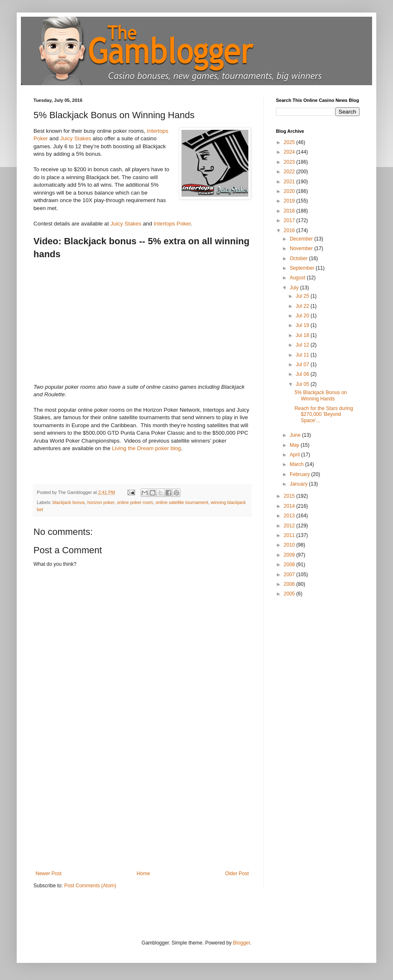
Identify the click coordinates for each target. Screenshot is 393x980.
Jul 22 (303, 306)
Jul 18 (303, 335)
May (295, 445)
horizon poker (101, 502)
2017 (290, 220)
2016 (290, 230)
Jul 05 (303, 384)
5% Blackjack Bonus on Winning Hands (320, 395)
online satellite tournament (182, 502)
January (299, 484)
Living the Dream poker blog (147, 448)
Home (143, 874)
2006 (290, 584)
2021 (290, 182)
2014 (290, 506)
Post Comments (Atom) (90, 886)
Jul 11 (303, 355)
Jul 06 (303, 374)
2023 (290, 162)
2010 (290, 545)
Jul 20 (303, 316)
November (302, 248)
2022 (290, 172)
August (298, 278)
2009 (290, 555)
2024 (290, 152)
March (297, 464)
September (303, 268)
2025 (290, 142)
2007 (290, 575)
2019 (290, 201)
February (300, 474)
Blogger (241, 943)
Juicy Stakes (76, 138)
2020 (290, 191)
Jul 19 (303, 325)
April (295, 455)
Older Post (237, 874)
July (295, 288)
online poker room (135, 502)
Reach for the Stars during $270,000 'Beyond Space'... (324, 414)
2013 (290, 516)
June (296, 435)
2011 (290, 535)
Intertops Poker (172, 224)
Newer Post (48, 874)
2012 (290, 526)
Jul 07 (303, 365)
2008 (290, 565)
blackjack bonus (69, 502)
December (302, 239)
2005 (290, 594)
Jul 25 (303, 296)
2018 (290, 211)
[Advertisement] (142, 808)
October (299, 258)
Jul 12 (303, 345)
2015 (290, 496)
